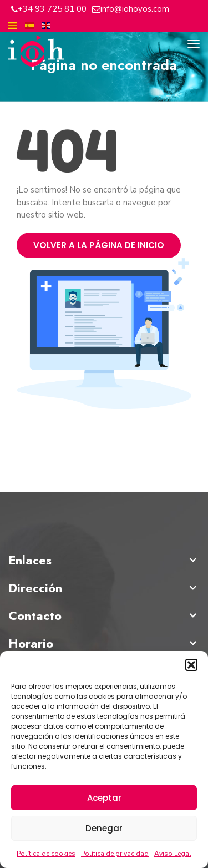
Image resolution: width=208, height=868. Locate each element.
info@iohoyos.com (135, 9)
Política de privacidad (115, 854)
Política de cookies (46, 854)
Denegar (104, 828)
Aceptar (104, 798)
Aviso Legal (173, 854)
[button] (191, 665)
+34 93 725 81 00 (52, 9)
